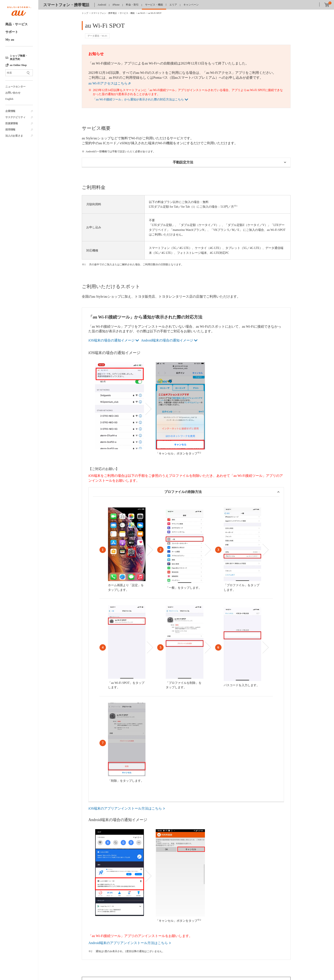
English (9, 99)
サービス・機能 (154, 5)
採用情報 (10, 130)
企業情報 (10, 111)
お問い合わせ (13, 93)
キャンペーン (191, 5)
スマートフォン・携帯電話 (66, 5)
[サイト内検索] (19, 73)
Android (102, 5)
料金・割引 (132, 5)
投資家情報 (12, 123)
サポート (12, 32)
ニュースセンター (15, 87)
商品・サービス (17, 24)
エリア (173, 5)
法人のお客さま (14, 136)
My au (10, 40)
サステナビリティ (15, 117)
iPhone (116, 5)
